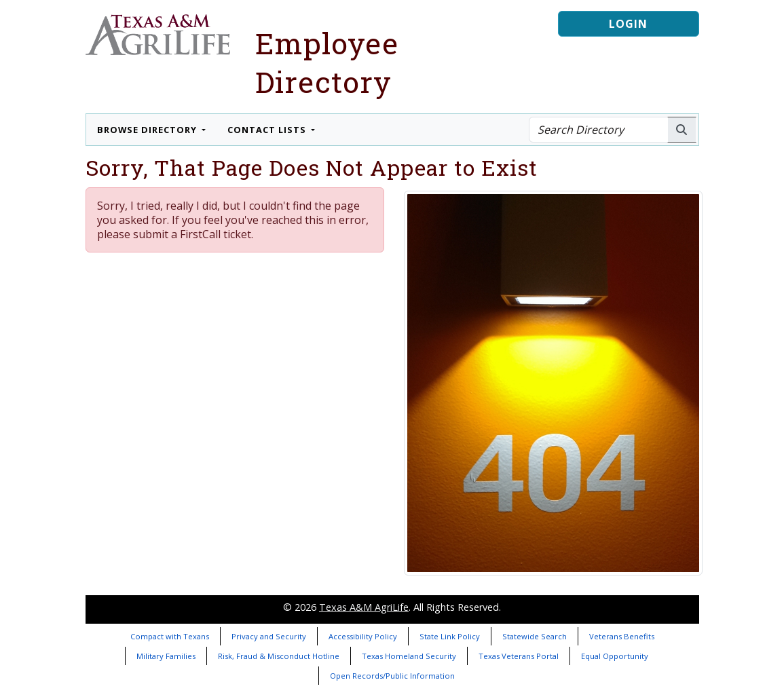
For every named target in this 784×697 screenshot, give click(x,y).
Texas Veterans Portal (519, 656)
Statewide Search (535, 636)
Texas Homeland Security (409, 656)
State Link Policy (450, 636)
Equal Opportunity (615, 656)
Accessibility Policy (363, 636)
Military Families (166, 656)
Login (628, 24)
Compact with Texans (170, 636)
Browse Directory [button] (148, 130)
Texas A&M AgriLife (364, 607)
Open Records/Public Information (392, 676)
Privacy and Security (269, 636)
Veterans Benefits (622, 636)
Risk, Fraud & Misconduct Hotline (279, 656)
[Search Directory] (598, 130)
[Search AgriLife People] (682, 130)
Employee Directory (327, 62)
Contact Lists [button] (268, 130)
